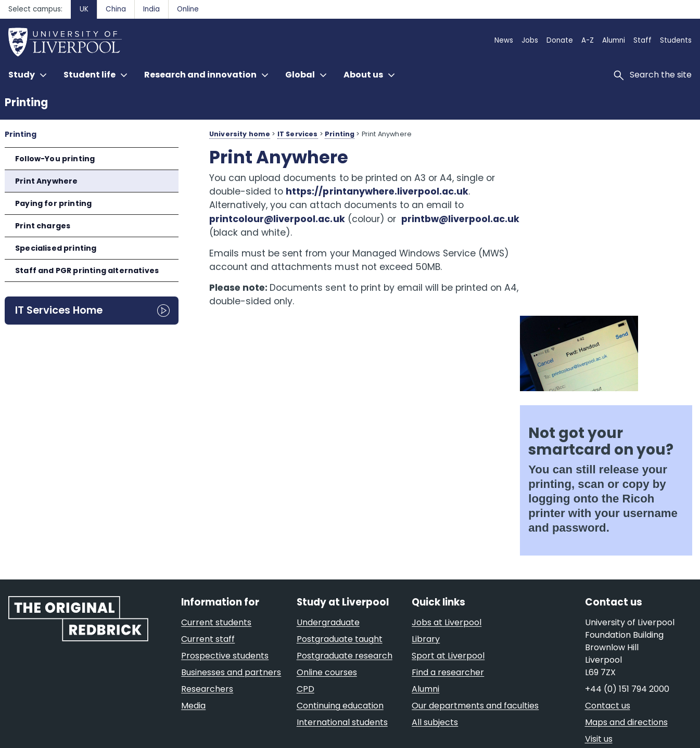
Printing (26, 102)
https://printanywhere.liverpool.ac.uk (377, 191)
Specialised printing (56, 248)
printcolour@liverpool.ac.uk (277, 219)
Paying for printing (53, 203)
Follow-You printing (55, 159)
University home (240, 134)
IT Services (298, 134)
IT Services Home (59, 310)
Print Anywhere (46, 181)
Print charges (43, 226)
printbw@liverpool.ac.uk (269, 233)
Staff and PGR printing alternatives (87, 270)
